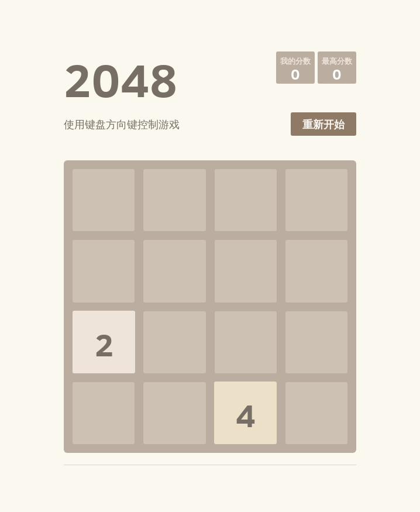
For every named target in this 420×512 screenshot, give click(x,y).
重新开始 (323, 124)
